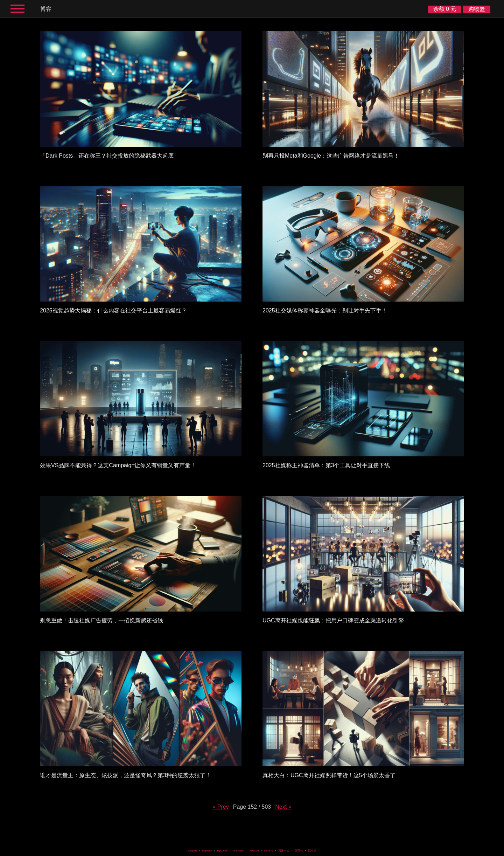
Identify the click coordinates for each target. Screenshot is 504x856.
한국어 (299, 851)
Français (238, 851)
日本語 (312, 851)
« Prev (220, 807)
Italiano (268, 851)
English (192, 851)
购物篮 (477, 9)
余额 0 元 (445, 9)
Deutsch (254, 851)
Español (207, 851)
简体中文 (284, 851)
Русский (222, 851)
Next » (283, 807)
